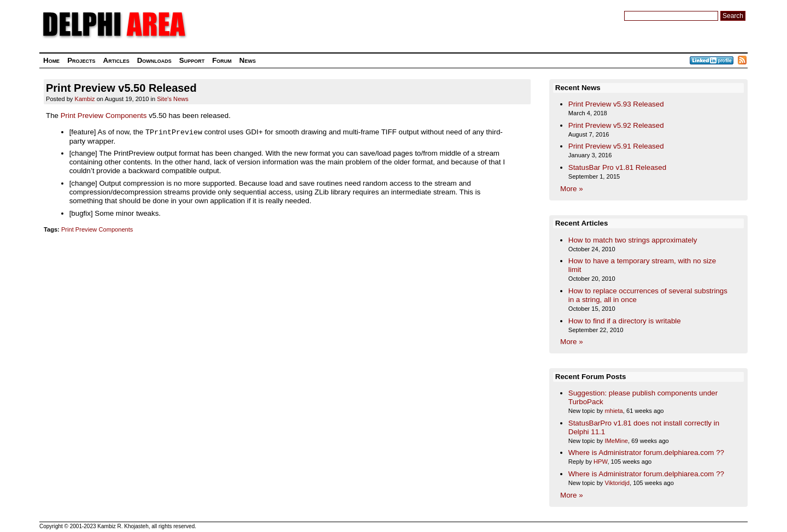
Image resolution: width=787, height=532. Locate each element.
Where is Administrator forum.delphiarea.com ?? (646, 453)
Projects (81, 60)
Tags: (52, 229)
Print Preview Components (104, 116)
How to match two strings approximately (633, 240)
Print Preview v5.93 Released (616, 104)
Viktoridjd (617, 483)
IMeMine (616, 441)
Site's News (173, 99)
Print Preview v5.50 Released (121, 88)
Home (51, 60)
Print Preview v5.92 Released (616, 125)
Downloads (154, 60)
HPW (600, 462)
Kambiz (85, 99)
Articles (116, 60)
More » (571, 189)
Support (192, 60)
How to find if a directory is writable (625, 321)
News (248, 60)
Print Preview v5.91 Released (616, 146)
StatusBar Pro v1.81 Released (617, 167)
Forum (222, 60)
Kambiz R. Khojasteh (123, 526)
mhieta (613, 411)
